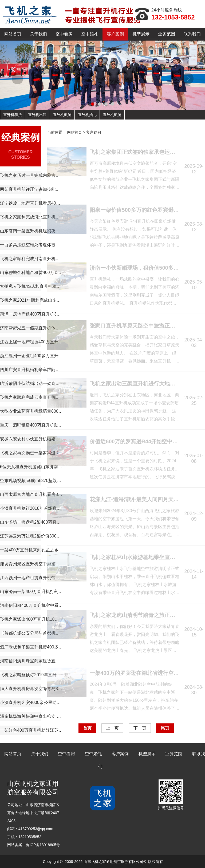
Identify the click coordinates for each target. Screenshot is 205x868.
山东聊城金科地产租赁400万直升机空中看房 (31, 272)
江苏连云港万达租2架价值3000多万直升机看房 (31, 536)
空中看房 (64, 34)
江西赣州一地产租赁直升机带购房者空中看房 (31, 578)
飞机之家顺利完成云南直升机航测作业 (31, 397)
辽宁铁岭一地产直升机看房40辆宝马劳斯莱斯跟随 (31, 203)
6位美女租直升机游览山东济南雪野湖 (31, 467)
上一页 (112, 728)
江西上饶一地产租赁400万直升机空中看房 (31, 342)
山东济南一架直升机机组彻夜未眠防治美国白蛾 (31, 231)
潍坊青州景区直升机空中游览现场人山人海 (31, 564)
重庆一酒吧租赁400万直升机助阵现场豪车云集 (31, 425)
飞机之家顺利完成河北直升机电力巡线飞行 (31, 217)
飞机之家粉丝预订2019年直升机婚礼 (31, 675)
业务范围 (167, 34)
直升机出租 (37, 115)
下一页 (140, 728)
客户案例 (115, 34)
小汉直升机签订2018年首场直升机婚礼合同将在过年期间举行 (31, 508)
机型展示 (141, 34)
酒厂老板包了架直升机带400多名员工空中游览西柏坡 (31, 647)
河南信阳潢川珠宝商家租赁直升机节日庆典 (31, 661)
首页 (87, 728)
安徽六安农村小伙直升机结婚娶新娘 (31, 439)
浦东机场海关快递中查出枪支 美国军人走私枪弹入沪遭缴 (31, 716)
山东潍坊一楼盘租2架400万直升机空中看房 (31, 522)
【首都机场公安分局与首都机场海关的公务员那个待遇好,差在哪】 (31, 633)
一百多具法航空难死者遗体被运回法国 (31, 245)
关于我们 (38, 34)
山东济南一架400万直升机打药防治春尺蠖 (31, 592)
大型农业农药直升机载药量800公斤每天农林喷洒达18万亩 (31, 411)
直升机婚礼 (87, 115)
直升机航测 (62, 115)
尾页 (165, 728)
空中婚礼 (90, 34)
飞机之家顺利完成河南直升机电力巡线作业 (31, 259)
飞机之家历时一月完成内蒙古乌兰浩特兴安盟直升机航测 (31, 175)
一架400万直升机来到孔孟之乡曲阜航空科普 (31, 550)
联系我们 (192, 34)
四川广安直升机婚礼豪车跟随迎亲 (31, 370)
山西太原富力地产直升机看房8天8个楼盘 (31, 494)
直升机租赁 (13, 115)
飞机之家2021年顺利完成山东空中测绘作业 (31, 300)
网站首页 (13, 34)
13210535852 (30, 837)
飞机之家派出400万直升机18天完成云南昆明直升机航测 (31, 619)
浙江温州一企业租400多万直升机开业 (31, 356)
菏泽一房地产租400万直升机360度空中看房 (31, 314)
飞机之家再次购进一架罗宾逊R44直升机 (31, 453)
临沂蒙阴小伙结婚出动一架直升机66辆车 (31, 383)
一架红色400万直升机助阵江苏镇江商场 (31, 730)
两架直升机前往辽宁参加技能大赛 (31, 189)
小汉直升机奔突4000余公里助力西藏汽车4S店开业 (31, 702)
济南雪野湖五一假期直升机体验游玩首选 (31, 328)
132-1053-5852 (173, 17)
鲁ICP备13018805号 (43, 845)
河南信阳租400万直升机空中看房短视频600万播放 (31, 605)
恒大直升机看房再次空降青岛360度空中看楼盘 (31, 689)
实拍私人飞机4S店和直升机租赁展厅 (31, 286)
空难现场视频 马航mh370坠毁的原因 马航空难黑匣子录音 (31, 481)
